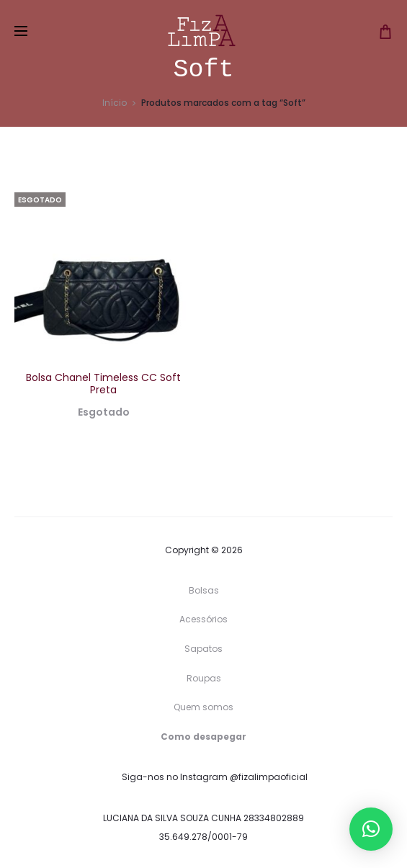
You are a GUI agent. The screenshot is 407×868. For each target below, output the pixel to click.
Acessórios (203, 619)
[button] (371, 829)
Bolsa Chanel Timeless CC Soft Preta (103, 384)
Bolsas (204, 590)
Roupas (204, 678)
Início (115, 103)
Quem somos (203, 707)
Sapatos (203, 649)
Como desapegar (203, 737)
